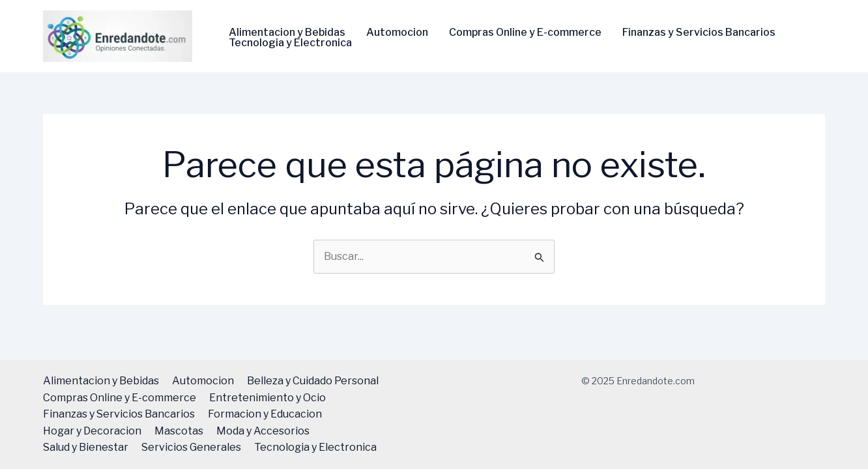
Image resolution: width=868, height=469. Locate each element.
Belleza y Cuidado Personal (313, 381)
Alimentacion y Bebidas (287, 33)
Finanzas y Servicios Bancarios (699, 33)
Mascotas (179, 431)
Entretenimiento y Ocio (268, 398)
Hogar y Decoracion (92, 431)
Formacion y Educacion (265, 414)
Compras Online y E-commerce (525, 33)
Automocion (397, 33)
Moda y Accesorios (263, 431)
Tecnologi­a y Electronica (290, 43)
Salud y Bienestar (86, 447)
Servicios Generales (191, 447)
